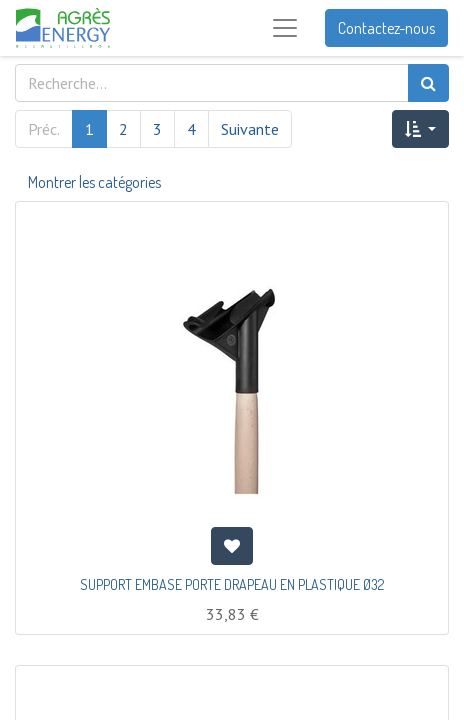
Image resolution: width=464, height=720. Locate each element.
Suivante (250, 129)
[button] (420, 129)
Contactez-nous (386, 28)
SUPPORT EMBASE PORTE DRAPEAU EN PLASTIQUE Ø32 (232, 584)
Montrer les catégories (94, 182)
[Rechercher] (428, 83)
